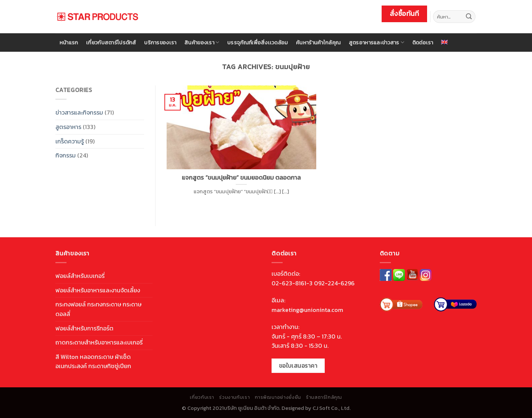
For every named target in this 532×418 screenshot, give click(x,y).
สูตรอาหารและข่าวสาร (376, 43)
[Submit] (469, 17)
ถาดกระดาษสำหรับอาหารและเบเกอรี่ (99, 342)
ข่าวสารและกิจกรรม (79, 112)
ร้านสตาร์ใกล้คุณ (324, 397)
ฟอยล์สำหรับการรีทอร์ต (84, 328)
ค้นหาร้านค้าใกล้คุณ (318, 43)
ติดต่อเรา (423, 43)
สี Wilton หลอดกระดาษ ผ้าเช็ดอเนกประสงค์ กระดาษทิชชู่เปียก (93, 361)
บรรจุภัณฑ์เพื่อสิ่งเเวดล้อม (258, 43)
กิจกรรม (66, 155)
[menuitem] (445, 42)
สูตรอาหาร (68, 127)
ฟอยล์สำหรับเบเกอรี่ (80, 276)
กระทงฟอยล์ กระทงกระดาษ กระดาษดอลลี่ (98, 309)
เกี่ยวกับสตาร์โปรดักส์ (111, 43)
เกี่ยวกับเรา (202, 397)
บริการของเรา (160, 43)
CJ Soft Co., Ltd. (332, 408)
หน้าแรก (69, 43)
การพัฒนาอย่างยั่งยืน (278, 397)
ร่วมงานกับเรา (234, 397)
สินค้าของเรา (202, 43)
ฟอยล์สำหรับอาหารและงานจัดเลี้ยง (98, 290)
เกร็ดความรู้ (70, 141)
